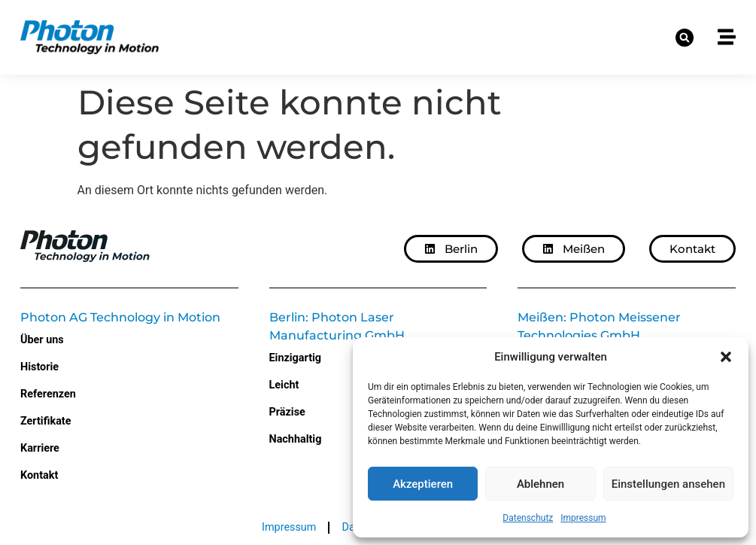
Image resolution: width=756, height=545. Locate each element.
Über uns (42, 340)
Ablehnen (540, 484)
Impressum (583, 518)
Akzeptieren (423, 484)
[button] (726, 357)
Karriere (40, 448)
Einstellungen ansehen (668, 484)
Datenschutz (528, 518)
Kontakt (39, 475)
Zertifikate (46, 421)
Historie (39, 367)
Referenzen (48, 394)
